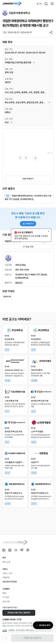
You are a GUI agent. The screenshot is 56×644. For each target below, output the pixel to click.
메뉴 (52, 4)
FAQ (4, 593)
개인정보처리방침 (10, 582)
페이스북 (4, 550)
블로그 (22, 550)
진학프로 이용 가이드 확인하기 (19, 613)
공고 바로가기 (28, 224)
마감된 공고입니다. (33, 638)
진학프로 (12, 4)
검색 (46, 4)
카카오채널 (28, 550)
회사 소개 (6, 562)
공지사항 (6, 602)
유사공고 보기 (45, 625)
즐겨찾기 (6, 638)
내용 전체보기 (28, 179)
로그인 (39, 4)
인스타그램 (10, 550)
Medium (16, 550)
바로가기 (19, 283)
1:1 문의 (6, 597)
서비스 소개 (7, 573)
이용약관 (6, 577)
